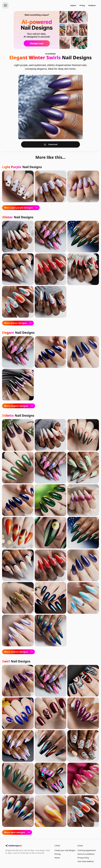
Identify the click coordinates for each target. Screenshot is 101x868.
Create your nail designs (65, 850)
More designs (21, 208)
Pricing (82, 5)
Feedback (92, 5)
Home (57, 858)
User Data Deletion (86, 861)
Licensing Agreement (87, 850)
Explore (73, 5)
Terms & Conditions (86, 854)
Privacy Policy (83, 858)
